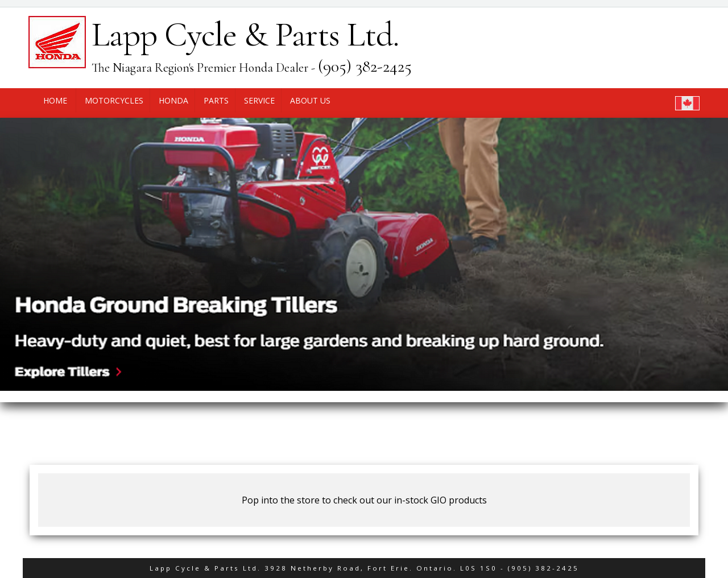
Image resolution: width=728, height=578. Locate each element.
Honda (173, 100)
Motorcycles (114, 100)
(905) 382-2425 (543, 568)
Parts (216, 100)
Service (259, 100)
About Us (310, 100)
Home (55, 100)
